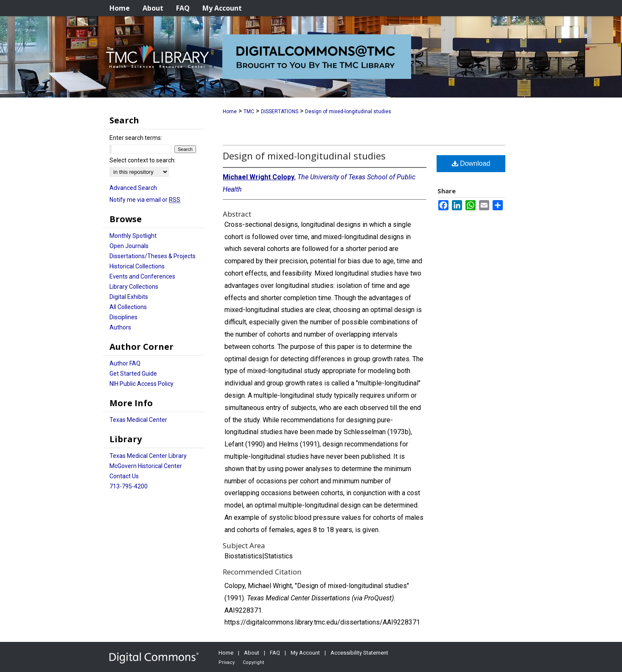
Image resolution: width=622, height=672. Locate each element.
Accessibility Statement (359, 653)
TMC (249, 112)
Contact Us (124, 476)
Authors (120, 327)
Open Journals (129, 246)
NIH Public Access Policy (141, 384)
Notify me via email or (145, 200)
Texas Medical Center (138, 420)
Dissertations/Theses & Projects (153, 256)
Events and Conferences (142, 276)
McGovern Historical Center (146, 466)
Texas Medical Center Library (148, 456)
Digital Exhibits (129, 297)
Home (230, 112)
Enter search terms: (136, 138)
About (252, 653)
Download (471, 163)
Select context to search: (143, 160)
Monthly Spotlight (133, 236)
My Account (305, 653)
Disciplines (123, 317)
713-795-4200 (129, 486)
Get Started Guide (133, 374)
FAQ (275, 653)
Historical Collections (137, 266)
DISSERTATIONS (280, 112)
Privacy (227, 662)
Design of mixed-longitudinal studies (348, 112)
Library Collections (134, 287)
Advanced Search (133, 188)
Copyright (253, 662)
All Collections (128, 307)
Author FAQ (125, 363)
